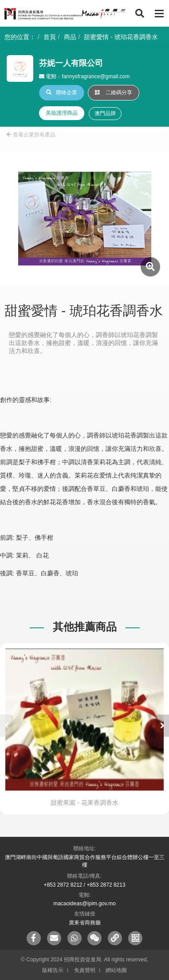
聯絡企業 (62, 92)
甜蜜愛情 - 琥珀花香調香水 (121, 37)
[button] (162, 726)
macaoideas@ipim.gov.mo (84, 904)
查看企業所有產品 (31, 135)
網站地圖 (116, 970)
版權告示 (53, 970)
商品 (70, 37)
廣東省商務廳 (85, 923)
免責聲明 (85, 970)
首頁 (50, 37)
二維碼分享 (114, 92)
